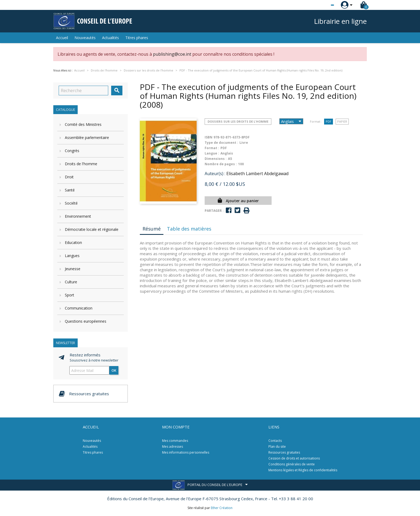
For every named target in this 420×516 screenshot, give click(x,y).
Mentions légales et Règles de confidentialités (303, 470)
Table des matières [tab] (189, 229)
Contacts (275, 441)
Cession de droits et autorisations (294, 458)
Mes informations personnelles (186, 452)
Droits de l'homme (81, 164)
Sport (70, 295)
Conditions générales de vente (292, 464)
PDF (329, 121)
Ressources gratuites (284, 452)
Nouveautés (85, 38)
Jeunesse (73, 269)
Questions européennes (86, 321)
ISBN (209, 137)
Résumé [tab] (152, 229)
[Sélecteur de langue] (321, 5)
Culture (71, 282)
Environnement (78, 216)
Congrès (72, 151)
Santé (70, 190)
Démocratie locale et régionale (92, 229)
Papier (342, 121)
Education (73, 242)
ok (114, 370)
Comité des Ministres (83, 124)
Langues (72, 256)
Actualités (110, 38)
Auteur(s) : (215, 174)
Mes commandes (175, 441)
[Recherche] (83, 91)
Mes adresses (172, 447)
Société (71, 203)
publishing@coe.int (172, 54)
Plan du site (277, 447)
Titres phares (137, 38)
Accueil (62, 38)
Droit (69, 177)
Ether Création (222, 508)
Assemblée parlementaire (87, 138)
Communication (79, 308)
